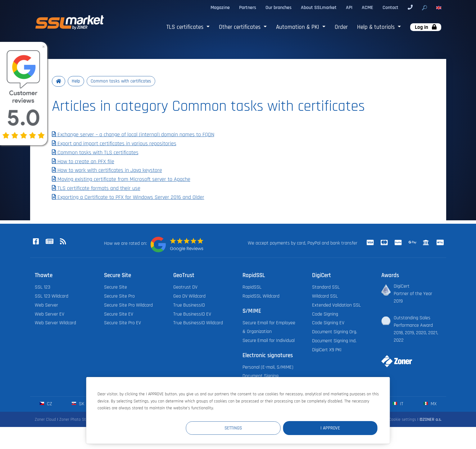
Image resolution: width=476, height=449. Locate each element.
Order (341, 27)
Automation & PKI (298, 27)
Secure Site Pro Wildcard (128, 305)
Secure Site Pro (119, 296)
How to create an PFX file (83, 162)
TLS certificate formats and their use (96, 188)
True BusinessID (189, 305)
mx (430, 404)
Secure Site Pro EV (122, 323)
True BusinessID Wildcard (198, 323)
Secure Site (116, 287)
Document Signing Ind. (334, 341)
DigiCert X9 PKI (327, 350)
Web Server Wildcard (55, 323)
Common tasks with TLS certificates (95, 153)
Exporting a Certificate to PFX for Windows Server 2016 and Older (128, 197)
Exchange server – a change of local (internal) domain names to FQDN (133, 135)
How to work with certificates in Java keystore (107, 171)
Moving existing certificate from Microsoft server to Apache (121, 180)
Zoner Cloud (45, 420)
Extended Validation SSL (336, 305)
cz (46, 404)
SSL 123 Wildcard (52, 296)
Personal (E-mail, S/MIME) (268, 367)
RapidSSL (252, 287)
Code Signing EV (328, 323)
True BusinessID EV (192, 314)
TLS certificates (186, 27)
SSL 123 (43, 287)
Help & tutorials (377, 27)
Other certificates (240, 27)
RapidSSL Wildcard (261, 296)
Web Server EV (50, 314)
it (398, 404)
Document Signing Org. (335, 332)
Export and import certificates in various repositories (114, 144)
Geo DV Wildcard (189, 296)
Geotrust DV (185, 287)
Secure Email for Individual (269, 341)
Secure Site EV (119, 314)
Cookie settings (402, 420)
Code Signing (325, 314)
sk (78, 404)
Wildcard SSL (325, 296)
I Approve (340, 428)
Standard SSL (326, 287)
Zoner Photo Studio (76, 420)
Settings (263, 428)
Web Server (46, 305)
